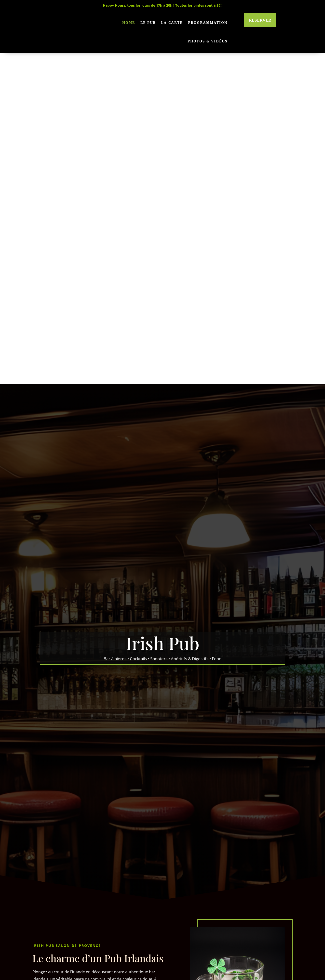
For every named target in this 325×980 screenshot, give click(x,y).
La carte (172, 22)
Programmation (208, 22)
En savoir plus (57, 677)
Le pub (148, 22)
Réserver (260, 20)
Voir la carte (193, 825)
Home (129, 22)
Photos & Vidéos (208, 41)
